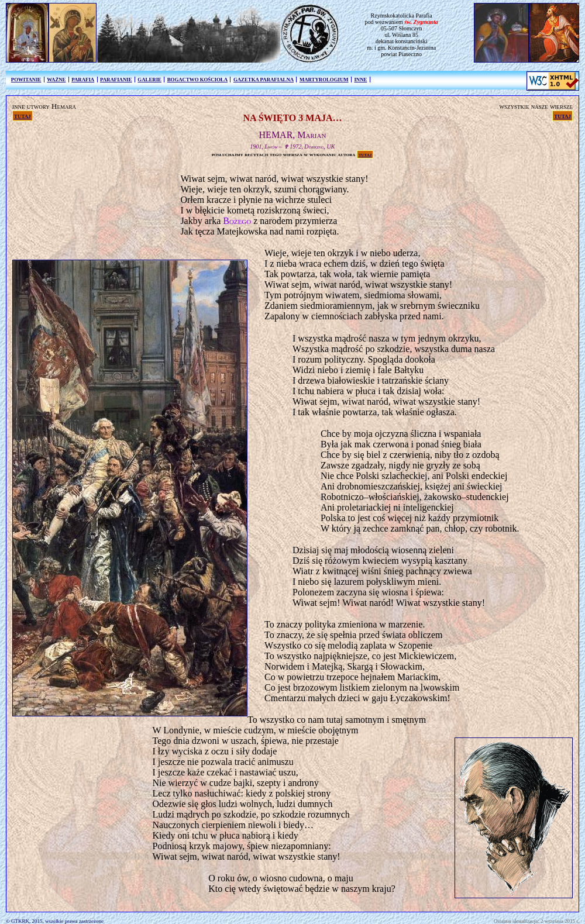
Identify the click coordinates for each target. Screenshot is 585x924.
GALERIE (149, 80)
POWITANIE (26, 80)
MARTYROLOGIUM (324, 80)
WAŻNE (56, 80)
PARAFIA (83, 80)
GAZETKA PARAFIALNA (264, 80)
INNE (360, 80)
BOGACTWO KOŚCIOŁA (197, 80)
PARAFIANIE (116, 80)
